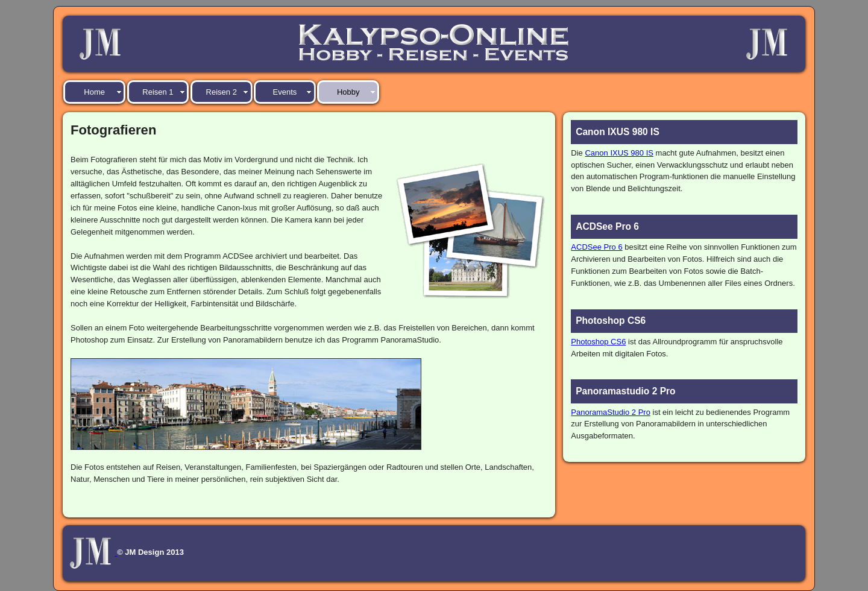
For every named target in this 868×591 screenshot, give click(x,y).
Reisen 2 (222, 92)
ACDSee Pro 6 (596, 247)
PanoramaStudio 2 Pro (611, 412)
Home (94, 92)
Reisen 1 (158, 92)
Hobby (348, 92)
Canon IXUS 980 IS (619, 153)
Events (285, 92)
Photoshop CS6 (598, 342)
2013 (175, 553)
